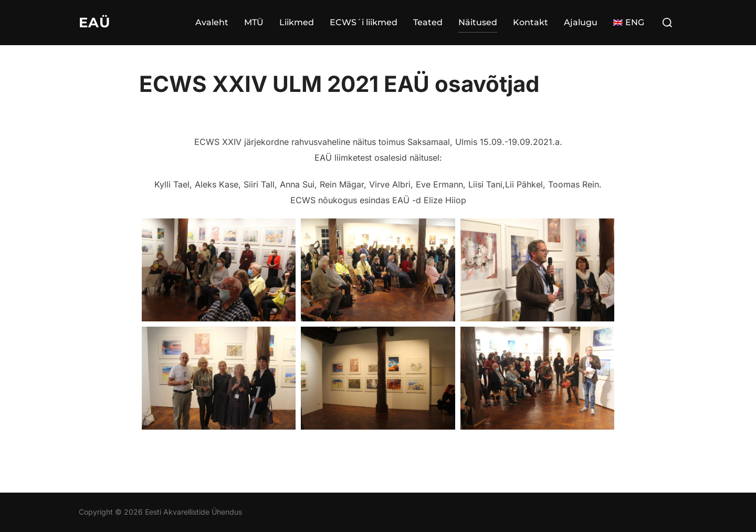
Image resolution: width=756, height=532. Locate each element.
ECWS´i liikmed (364, 22)
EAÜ (94, 23)
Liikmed (297, 22)
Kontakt (531, 22)
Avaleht (212, 22)
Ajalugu (581, 22)
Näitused (478, 22)
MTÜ (254, 22)
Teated (428, 22)
